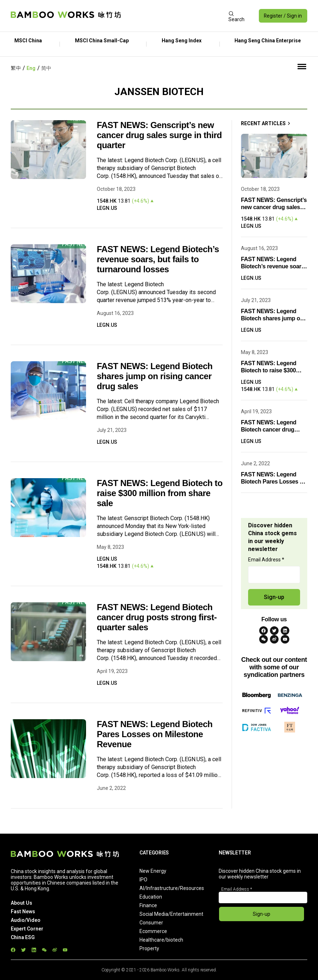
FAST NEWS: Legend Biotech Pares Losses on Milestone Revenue (155, 734)
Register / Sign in (283, 16)
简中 (46, 68)
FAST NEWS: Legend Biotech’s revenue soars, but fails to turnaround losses (158, 259)
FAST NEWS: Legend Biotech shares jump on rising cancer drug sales (155, 376)
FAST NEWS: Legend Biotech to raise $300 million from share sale (160, 493)
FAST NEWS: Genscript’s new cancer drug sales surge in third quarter (159, 135)
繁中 (16, 68)
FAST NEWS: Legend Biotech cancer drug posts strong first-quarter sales (157, 617)
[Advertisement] (175, 16)
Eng (31, 68)
